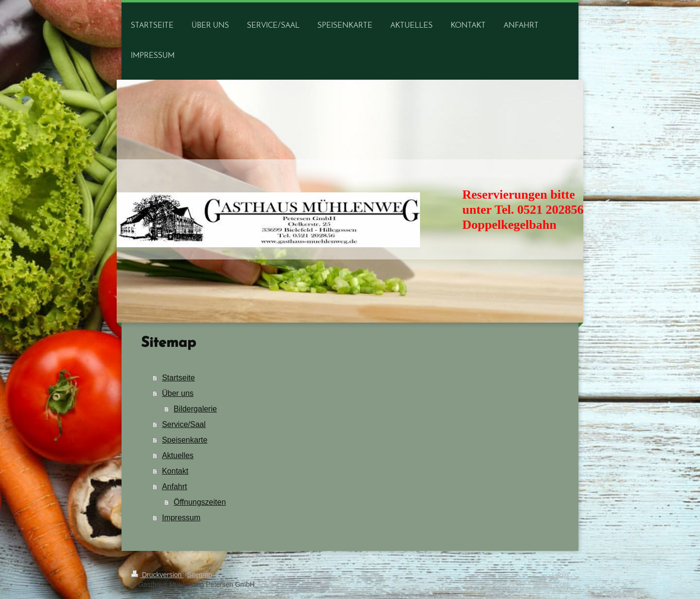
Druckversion (157, 575)
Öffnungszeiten (200, 502)
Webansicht (551, 584)
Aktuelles (178, 455)
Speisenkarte (184, 440)
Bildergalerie (195, 409)
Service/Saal (184, 424)
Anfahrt (175, 487)
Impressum (181, 518)
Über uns (178, 393)
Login (560, 575)
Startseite (178, 378)
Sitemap (200, 575)
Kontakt (175, 471)
